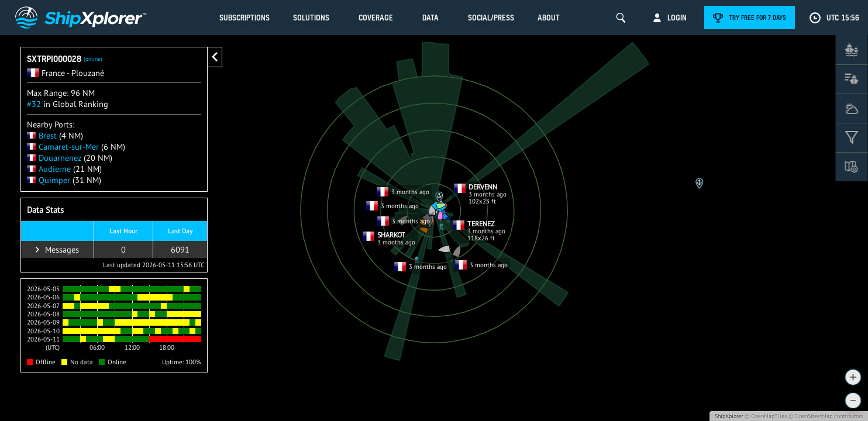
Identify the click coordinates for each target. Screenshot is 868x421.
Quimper (49, 180)
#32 (34, 104)
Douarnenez (54, 158)
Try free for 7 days (757, 18)
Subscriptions (244, 18)
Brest (42, 135)
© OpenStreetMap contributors (826, 416)
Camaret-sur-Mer (63, 146)
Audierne (49, 169)
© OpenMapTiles (766, 416)
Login (677, 18)
